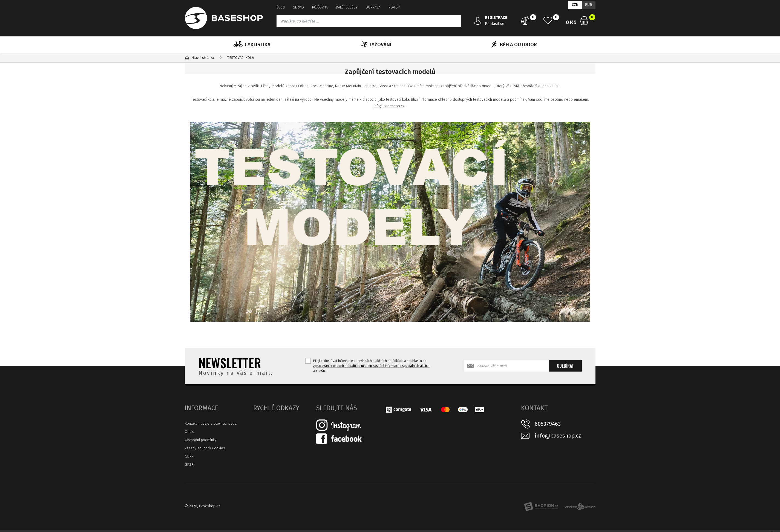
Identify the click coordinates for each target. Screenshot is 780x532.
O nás (189, 432)
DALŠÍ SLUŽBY (347, 7)
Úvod (281, 7)
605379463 (548, 424)
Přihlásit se (495, 24)
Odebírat (565, 366)
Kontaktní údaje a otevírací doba (211, 423)
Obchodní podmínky (201, 440)
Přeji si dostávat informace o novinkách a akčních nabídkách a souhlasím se (371, 366)
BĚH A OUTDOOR (514, 45)
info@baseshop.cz (389, 106)
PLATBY (394, 7)
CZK (575, 5)
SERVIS (298, 7)
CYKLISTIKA (252, 45)
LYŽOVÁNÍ (376, 45)
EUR (589, 5)
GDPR (189, 456)
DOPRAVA (373, 7)
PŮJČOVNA (320, 7)
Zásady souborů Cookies (205, 448)
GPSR (189, 465)
